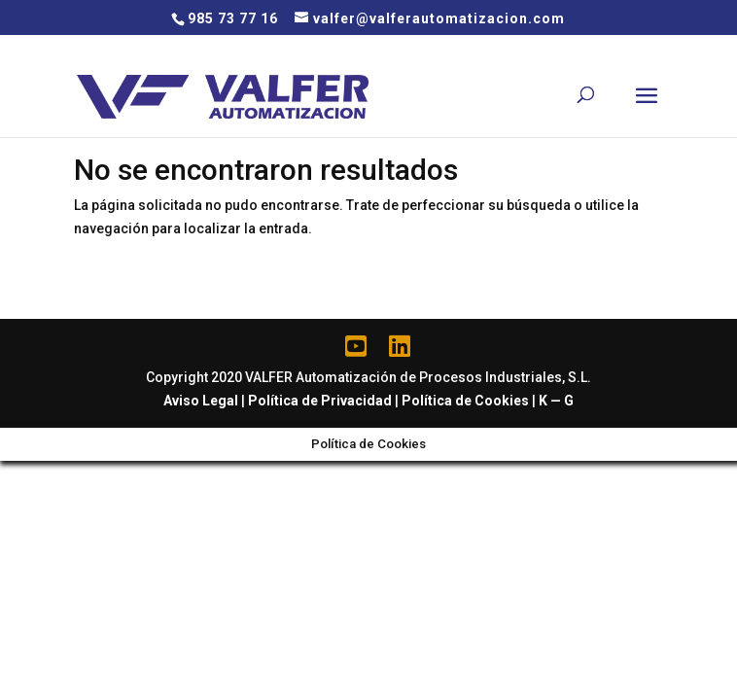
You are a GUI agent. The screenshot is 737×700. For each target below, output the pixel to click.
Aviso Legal (201, 401)
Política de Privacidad (320, 401)
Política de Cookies (465, 401)
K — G (556, 401)
